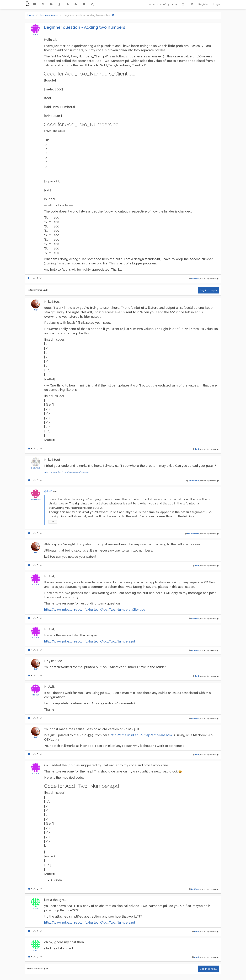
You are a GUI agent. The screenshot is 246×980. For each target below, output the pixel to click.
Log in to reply (209, 290)
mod (36, 908)
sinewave (36, 468)
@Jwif (48, 491)
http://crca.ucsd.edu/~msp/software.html (142, 735)
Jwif (36, 310)
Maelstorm (36, 499)
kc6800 (35, 35)
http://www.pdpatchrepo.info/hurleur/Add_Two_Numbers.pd (90, 641)
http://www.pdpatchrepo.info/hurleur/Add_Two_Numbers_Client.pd (95, 610)
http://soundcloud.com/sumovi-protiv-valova (66, 472)
